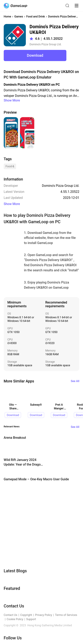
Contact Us (10, 615)
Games (19, 16)
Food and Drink (36, 16)
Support (31, 619)
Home (7, 16)
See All (75, 381)
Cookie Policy (15, 619)
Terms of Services (66, 615)
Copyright (26, 615)
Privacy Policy (44, 615)
